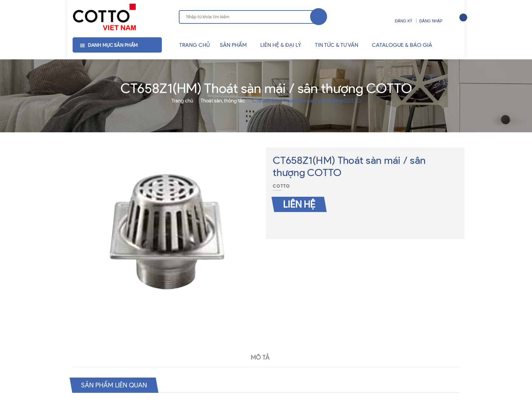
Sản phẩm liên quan (116, 385)
